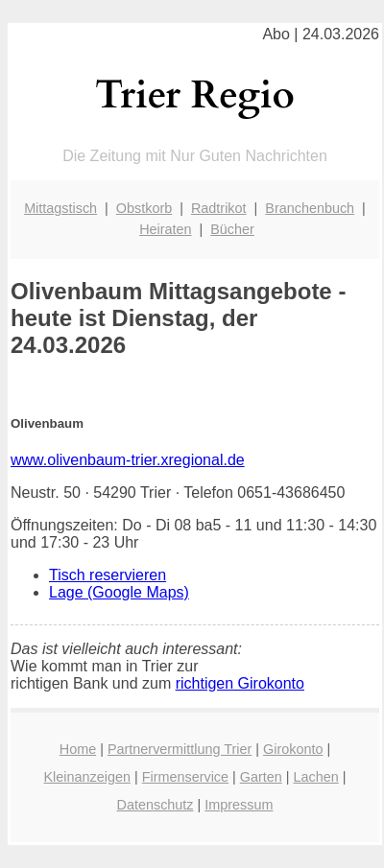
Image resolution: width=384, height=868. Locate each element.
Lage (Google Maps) (119, 592)
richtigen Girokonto (240, 683)
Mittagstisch (60, 208)
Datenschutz (156, 805)
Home (78, 749)
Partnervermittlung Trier (180, 749)
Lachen (316, 777)
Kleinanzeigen (87, 777)
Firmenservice (185, 777)
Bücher (232, 229)
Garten (261, 777)
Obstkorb (144, 208)
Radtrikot (219, 208)
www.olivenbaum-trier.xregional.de (128, 460)
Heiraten (165, 229)
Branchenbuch (310, 208)
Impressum (239, 805)
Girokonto (293, 749)
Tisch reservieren (108, 575)
